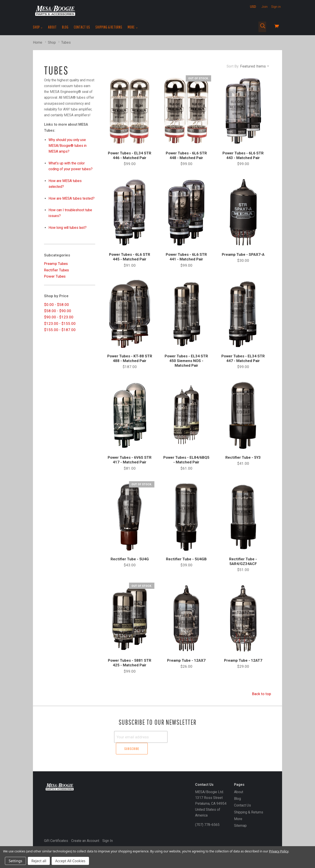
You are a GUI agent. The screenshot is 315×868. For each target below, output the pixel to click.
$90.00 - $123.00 (59, 317)
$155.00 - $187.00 (60, 330)
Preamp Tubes (56, 264)
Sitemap (240, 814)
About (52, 27)
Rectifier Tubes (57, 270)
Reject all (39, 861)
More (133, 27)
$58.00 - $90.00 (58, 311)
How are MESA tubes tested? (72, 198)
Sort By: (233, 66)
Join (265, 7)
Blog (65, 27)
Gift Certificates (56, 829)
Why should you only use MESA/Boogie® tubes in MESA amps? (68, 146)
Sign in (276, 7)
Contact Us (82, 27)
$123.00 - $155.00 (60, 323)
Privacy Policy (279, 851)
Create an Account (85, 829)
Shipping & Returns (109, 27)
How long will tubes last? (68, 228)
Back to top (261, 694)
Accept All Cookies (70, 861)
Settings (15, 861)
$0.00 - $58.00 (57, 305)
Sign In (108, 829)
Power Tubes (55, 276)
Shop (38, 27)
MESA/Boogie (66, 837)
